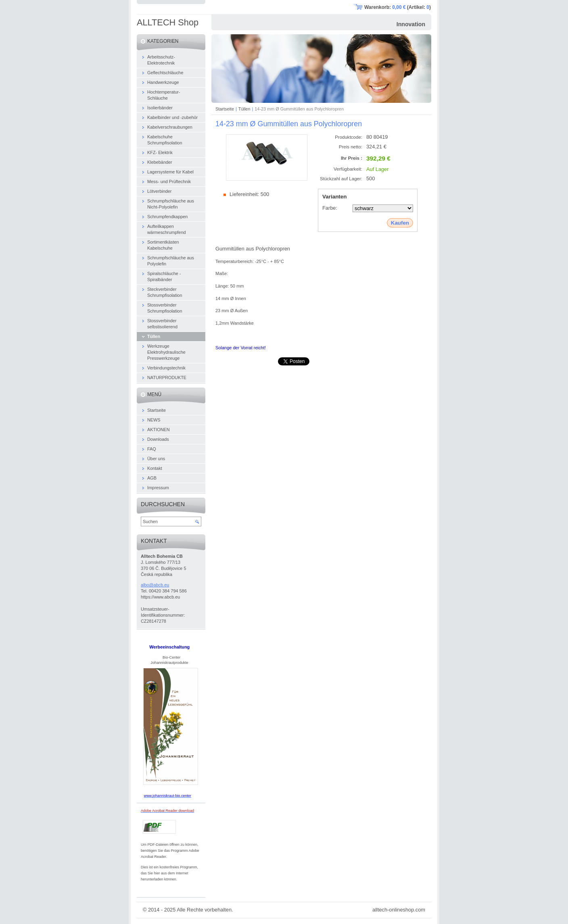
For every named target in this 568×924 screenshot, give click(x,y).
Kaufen (400, 223)
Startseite (225, 109)
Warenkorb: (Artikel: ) (398, 7)
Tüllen (244, 109)
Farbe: (330, 208)
